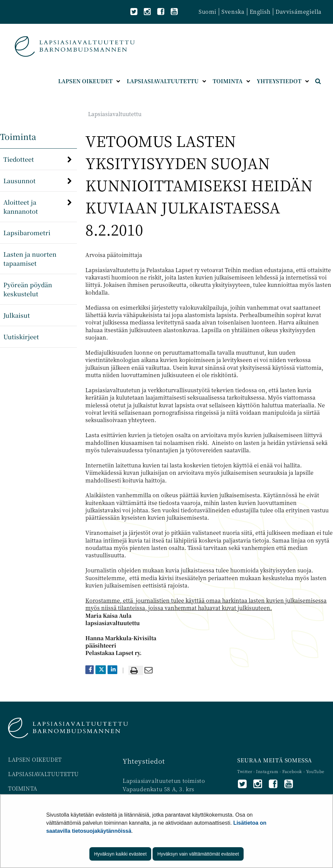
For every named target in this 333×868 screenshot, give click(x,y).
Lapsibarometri (27, 233)
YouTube (315, 771)
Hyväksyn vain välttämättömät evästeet (198, 854)
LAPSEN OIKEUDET (35, 759)
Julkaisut (17, 315)
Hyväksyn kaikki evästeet (120, 854)
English (260, 12)
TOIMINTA (23, 788)
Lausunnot (19, 181)
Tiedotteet (19, 159)
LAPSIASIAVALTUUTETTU (44, 774)
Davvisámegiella (299, 12)
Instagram (268, 771)
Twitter (245, 771)
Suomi (207, 12)
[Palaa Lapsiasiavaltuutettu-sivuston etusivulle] (75, 46)
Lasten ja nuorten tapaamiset (30, 259)
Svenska (233, 12)
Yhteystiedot (144, 761)
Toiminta (18, 136)
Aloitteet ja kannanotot (21, 207)
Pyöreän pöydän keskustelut (28, 289)
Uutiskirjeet (21, 337)
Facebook (292, 771)
